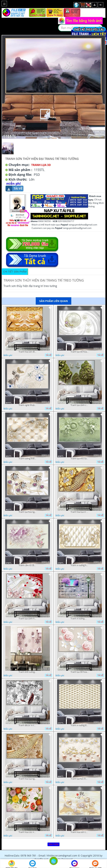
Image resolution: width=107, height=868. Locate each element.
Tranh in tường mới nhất (79, 619)
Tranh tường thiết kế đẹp (28, 459)
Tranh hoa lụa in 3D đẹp (79, 512)
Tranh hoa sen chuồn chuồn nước (79, 832)
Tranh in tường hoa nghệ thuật (79, 565)
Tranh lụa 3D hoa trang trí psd (79, 352)
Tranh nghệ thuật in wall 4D (28, 405)
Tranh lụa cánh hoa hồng (28, 619)
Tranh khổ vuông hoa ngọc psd (28, 672)
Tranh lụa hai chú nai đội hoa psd (79, 779)
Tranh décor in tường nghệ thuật (28, 725)
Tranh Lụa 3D (41, 165)
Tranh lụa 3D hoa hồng (79, 672)
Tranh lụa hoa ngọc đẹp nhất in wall (28, 512)
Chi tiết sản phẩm (15, 272)
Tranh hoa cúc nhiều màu (28, 832)
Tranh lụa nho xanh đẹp (79, 459)
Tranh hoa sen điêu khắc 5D (28, 352)
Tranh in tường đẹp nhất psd (79, 725)
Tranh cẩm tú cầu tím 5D (28, 565)
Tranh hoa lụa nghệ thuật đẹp (28, 779)
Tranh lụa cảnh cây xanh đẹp (79, 405)
